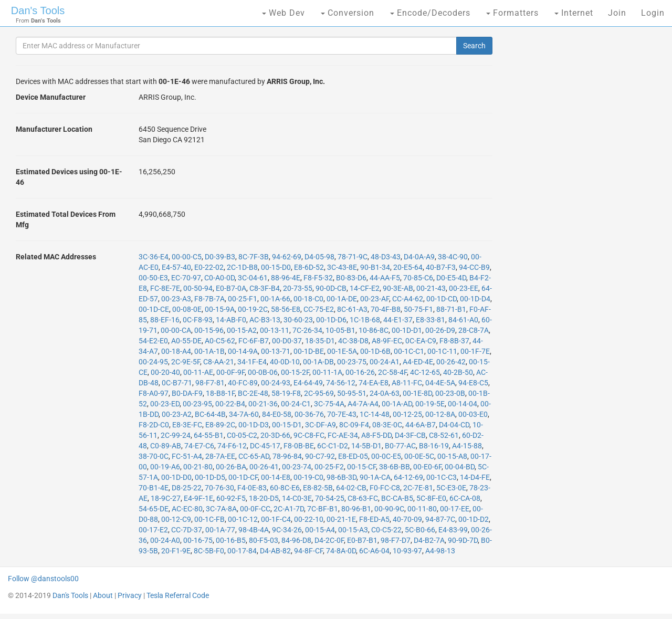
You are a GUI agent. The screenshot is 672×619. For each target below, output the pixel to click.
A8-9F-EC (387, 341)
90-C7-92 (320, 456)
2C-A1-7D (289, 509)
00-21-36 (263, 404)
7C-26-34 (307, 330)
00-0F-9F (230, 372)
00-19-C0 (308, 477)
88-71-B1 (451, 309)
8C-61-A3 (352, 309)
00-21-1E (341, 519)
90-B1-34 (375, 267)
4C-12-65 (425, 372)
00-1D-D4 (475, 299)
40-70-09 (407, 519)
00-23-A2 (177, 414)
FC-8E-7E (165, 288)
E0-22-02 (209, 267)
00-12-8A (440, 414)
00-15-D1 (287, 425)
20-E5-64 (408, 267)
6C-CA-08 (465, 498)
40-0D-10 (285, 362)
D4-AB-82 (275, 551)
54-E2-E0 (153, 341)
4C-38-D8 (353, 341)
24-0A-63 (385, 393)
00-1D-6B (375, 351)
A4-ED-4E (418, 362)
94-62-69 (287, 257)
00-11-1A (327, 372)
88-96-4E (286, 278)
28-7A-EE (220, 456)
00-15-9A (220, 309)
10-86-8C (374, 330)
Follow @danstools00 (43, 579)
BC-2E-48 (253, 393)
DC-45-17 (265, 446)
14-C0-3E (297, 498)
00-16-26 (360, 372)
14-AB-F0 (231, 320)
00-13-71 (276, 351)
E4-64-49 (308, 383)
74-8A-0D (341, 551)
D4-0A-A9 (419, 257)
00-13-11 (275, 330)
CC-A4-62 (408, 299)
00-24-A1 (385, 362)
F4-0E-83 (252, 488)
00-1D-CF (243, 477)
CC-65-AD (254, 456)
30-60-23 (298, 320)
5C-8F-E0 (431, 498)
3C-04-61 (253, 278)
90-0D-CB (331, 288)
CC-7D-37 (187, 530)
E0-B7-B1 (362, 540)
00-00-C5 (187, 257)
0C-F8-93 (198, 320)
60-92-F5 (231, 498)
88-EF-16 (165, 320)
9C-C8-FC (309, 435)
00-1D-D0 (176, 477)
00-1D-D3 (254, 425)
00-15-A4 (320, 530)
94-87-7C (440, 519)
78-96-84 (287, 456)
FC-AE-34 (343, 435)
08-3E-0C (387, 425)
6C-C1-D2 (333, 446)
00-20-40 (165, 372)
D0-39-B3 (220, 257)
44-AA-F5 (385, 278)
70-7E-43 (342, 414)
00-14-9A (243, 351)
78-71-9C (353, 257)
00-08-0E (187, 309)
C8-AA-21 (219, 362)
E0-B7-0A (231, 288)
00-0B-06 (263, 372)
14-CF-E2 (365, 288)
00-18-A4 (176, 351)
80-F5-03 (264, 540)
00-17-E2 (153, 530)
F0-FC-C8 (385, 488)
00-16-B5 (231, 540)
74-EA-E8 (374, 383)
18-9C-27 (166, 498)
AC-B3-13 (265, 320)
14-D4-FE (475, 477)
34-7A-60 (244, 414)
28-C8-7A (474, 330)
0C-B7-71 (177, 383)
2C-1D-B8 (242, 267)
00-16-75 (198, 540)
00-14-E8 (276, 477)
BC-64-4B (210, 414)
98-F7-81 (210, 383)
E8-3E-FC (187, 425)
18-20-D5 (264, 498)
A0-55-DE (186, 341)
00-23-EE (464, 288)
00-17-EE (455, 509)
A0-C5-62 (220, 341)
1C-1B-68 (365, 320)
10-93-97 (407, 551)
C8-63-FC (363, 498)
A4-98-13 (440, 551)
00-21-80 (198, 467)
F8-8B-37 (454, 341)
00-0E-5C (419, 456)
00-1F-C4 (276, 519)
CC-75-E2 (319, 309)
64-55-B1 (209, 435)
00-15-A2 (242, 330)
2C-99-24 (176, 435)
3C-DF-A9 (321, 425)
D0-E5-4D (451, 278)
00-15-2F (295, 372)
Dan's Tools (38, 11)
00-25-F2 (329, 467)
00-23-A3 (176, 299)
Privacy (130, 595)
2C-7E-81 (418, 488)
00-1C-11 (442, 351)
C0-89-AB (166, 446)
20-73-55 (298, 288)
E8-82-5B (318, 488)
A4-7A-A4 (363, 404)
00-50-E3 (153, 278)
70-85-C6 (418, 278)
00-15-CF (361, 467)
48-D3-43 (386, 257)
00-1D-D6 (331, 320)
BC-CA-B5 (397, 498)
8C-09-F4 (354, 425)
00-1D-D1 (407, 330)
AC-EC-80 (187, 509)
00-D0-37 (287, 341)
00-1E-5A (342, 351)
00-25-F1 (243, 299)
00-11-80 (422, 509)
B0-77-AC (400, 446)
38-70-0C (154, 456)
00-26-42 (451, 362)
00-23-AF (375, 299)
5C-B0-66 (420, 530)
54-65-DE (154, 509)
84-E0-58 (277, 414)
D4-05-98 (319, 257)
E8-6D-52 (309, 267)
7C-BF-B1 (323, 509)
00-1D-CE (154, 309)
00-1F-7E (475, 351)
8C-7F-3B (254, 257)
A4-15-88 (467, 446)
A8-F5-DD (376, 435)
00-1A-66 (275, 299)
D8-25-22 (187, 488)
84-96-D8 (296, 540)
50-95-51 (352, 393)
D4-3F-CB (410, 435)
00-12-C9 (176, 519)
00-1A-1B (209, 351)
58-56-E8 (286, 309)
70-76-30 (219, 488)
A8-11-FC (407, 383)
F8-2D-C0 (154, 425)
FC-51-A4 (187, 456)
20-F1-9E (176, 551)
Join (617, 13)
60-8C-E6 (285, 488)
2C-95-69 (319, 393)
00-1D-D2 (474, 519)
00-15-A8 (452, 456)
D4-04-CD (454, 425)
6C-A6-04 (374, 551)
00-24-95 (153, 362)
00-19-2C (253, 309)
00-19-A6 (165, 467)
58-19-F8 (286, 393)
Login (653, 13)
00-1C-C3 (442, 477)
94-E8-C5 (473, 383)
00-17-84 (242, 551)
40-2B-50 (458, 372)
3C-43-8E (342, 267)
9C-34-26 (287, 530)
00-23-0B (450, 393)
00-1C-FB (209, 519)
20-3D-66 (275, 435)
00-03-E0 (473, 414)
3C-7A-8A (221, 509)
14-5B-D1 (366, 446)
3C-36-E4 (154, 257)
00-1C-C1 (409, 351)
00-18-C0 (308, 299)
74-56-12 (341, 383)
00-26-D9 (440, 330)
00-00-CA (176, 330)
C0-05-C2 (242, 435)
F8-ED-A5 (374, 519)
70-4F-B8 (386, 309)
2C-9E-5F (186, 362)
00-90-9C (389, 509)
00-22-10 (309, 519)
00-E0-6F (427, 467)
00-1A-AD (397, 404)
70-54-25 (330, 498)
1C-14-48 (375, 414)
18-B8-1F (220, 393)
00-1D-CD (442, 299)
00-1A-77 (220, 530)
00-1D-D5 (210, 477)
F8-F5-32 (318, 278)
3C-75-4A (329, 404)
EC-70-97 (186, 278)
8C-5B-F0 (209, 551)
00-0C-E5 (386, 456)
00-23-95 (197, 404)
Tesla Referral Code (178, 595)
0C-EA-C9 (421, 341)
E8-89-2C (220, 425)
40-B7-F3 (441, 267)
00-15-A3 (353, 530)
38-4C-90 (453, 257)
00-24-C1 (296, 404)
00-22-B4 (230, 404)
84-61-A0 (463, 320)
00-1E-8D (417, 393)
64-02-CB (351, 488)
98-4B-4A (254, 530)
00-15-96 (209, 330)
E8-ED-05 (353, 456)
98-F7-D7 (396, 540)
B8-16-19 (434, 446)
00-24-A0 (165, 540)
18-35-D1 (320, 341)
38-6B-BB (395, 467)
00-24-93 (276, 383)
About (103, 595)
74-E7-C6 (199, 446)
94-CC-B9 (474, 267)
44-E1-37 (398, 320)
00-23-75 (352, 362)
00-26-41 (264, 467)
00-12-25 (407, 414)
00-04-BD (460, 467)
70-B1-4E (154, 488)
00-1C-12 (243, 519)
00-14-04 (463, 404)
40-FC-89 (243, 383)
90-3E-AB (398, 288)
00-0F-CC (255, 509)
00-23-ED (165, 404)
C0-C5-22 (386, 530)
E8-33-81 (430, 320)
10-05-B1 (340, 330)
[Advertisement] (582, 200)
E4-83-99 (453, 530)
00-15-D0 (276, 267)
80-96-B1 (356, 509)
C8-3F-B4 (265, 288)
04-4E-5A (440, 383)
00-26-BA (231, 467)
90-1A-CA (375, 477)
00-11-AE (198, 372)
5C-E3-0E (451, 488)
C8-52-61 (444, 435)
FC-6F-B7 (254, 341)
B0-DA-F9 (187, 393)
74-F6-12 (232, 446)
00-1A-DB (318, 362)
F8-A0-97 (154, 393)
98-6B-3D (342, 477)
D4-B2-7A (429, 540)
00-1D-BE (309, 351)
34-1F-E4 (252, 362)
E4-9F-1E (198, 498)
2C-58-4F (392, 372)
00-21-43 (431, 288)
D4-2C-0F (329, 540)
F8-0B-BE (299, 446)
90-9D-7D (463, 540)
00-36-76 (309, 414)
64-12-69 (408, 477)
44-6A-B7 (421, 425)
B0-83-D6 (351, 278)
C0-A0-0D (219, 278)
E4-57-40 (176, 267)
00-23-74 (297, 467)
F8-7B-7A (209, 299)
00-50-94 (198, 288)
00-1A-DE (342, 299)
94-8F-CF (308, 551)
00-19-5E (430, 404)
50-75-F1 (418, 309)
